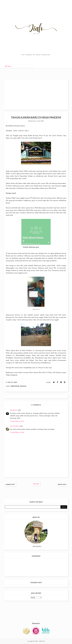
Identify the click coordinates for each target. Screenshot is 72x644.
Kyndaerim (14, 410)
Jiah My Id (42, 641)
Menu (8, 66)
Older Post (62, 484)
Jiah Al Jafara (15, 426)
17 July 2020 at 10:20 (17, 433)
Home (37, 484)
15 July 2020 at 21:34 (17, 421)
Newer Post (10, 484)
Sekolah (23, 386)
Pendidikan (15, 386)
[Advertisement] (36, 95)
